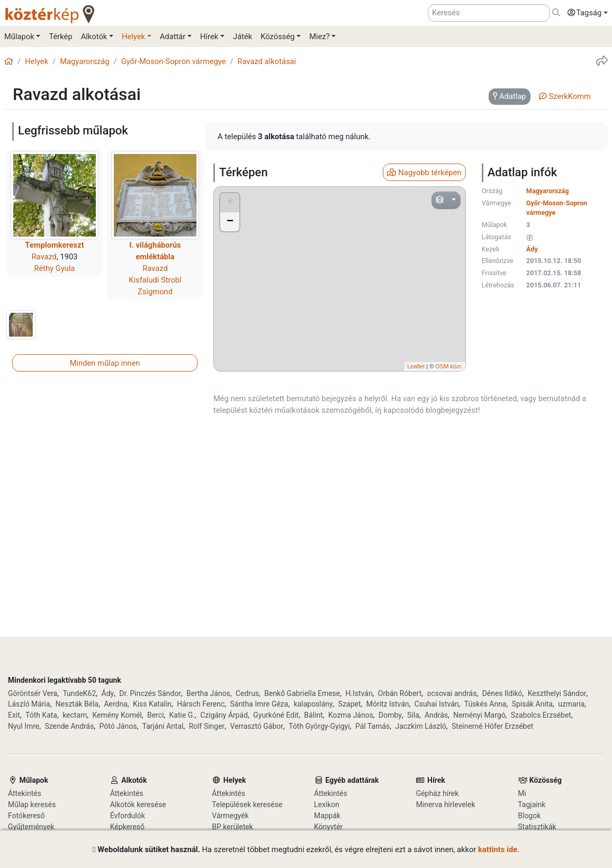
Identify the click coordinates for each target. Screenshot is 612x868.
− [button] (230, 222)
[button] (585, 13)
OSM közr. (449, 366)
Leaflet (416, 366)
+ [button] (230, 203)
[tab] (510, 97)
